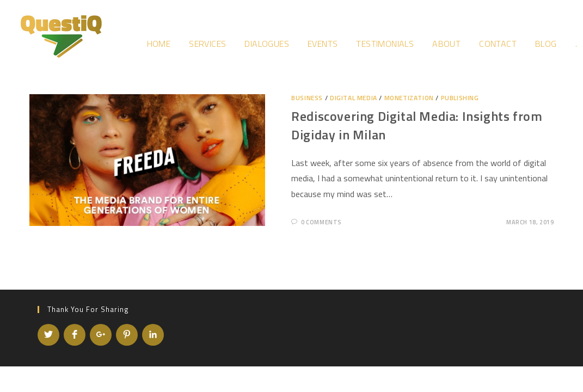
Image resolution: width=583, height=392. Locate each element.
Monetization (409, 98)
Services (207, 44)
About (446, 44)
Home (159, 44)
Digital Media (354, 98)
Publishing (460, 98)
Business (307, 98)
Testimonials (385, 44)
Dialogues (267, 44)
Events (323, 44)
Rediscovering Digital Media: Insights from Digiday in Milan (417, 125)
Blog (546, 44)
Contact (498, 44)
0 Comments (321, 222)
